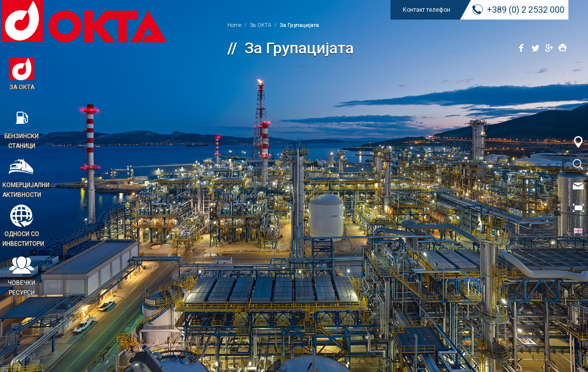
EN (578, 230)
